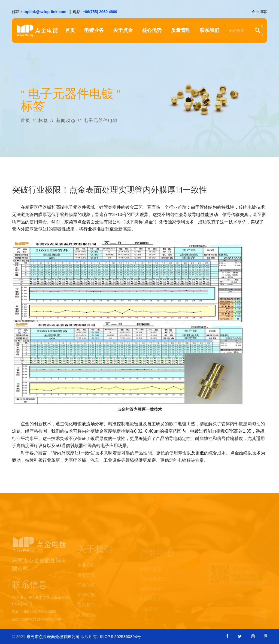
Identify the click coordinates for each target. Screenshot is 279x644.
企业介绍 (86, 572)
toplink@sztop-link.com (45, 12)
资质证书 (86, 582)
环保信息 (86, 592)
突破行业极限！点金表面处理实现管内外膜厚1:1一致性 (110, 190)
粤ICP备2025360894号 (120, 636)
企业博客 (259, 12)
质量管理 (181, 30)
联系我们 (210, 30)
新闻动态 (66, 120)
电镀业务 (94, 30)
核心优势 (152, 30)
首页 (70, 30)
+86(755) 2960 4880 (100, 12)
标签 (43, 120)
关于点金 (123, 30)
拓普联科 (86, 622)
